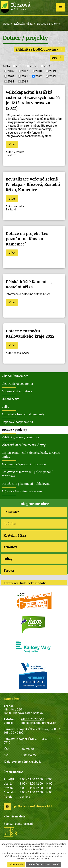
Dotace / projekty (14, 430)
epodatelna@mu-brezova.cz (38, 723)
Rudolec (10, 524)
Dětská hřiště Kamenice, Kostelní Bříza (29, 284)
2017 (25, 71)
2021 (25, 76)
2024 (11, 81)
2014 (47, 66)
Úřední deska (11, 399)
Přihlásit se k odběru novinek (39, 49)
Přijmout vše (16, 864)
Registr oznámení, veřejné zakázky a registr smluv (31, 455)
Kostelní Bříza (15, 535)
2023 (53, 76)
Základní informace (15, 376)
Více (12, 144)
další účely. (42, 849)
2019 (53, 71)
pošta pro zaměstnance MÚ (33, 806)
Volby (6, 407)
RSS (57, 58)
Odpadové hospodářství (17, 422)
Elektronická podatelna (17, 384)
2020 (11, 76)
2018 (39, 71)
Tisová (9, 570)
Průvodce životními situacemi (22, 491)
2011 (19, 66)
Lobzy (8, 559)
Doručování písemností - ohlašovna (26, 484)
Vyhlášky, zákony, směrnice (21, 437)
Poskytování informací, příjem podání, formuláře (28, 474)
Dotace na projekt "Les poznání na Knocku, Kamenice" (27, 239)
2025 (25, 81)
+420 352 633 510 (32, 719)
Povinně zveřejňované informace (24, 464)
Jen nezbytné (35, 864)
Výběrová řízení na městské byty (24, 445)
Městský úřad (23, 24)
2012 (33, 66)
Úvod (6, 24)
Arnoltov (10, 547)
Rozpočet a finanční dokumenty (23, 414)
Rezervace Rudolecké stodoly (25, 583)
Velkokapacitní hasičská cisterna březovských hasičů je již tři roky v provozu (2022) (33, 100)
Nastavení (53, 864)
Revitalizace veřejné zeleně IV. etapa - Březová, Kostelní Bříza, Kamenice (33, 184)
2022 (39, 76)
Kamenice (11, 512)
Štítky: (7, 66)
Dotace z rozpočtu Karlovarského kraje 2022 (30, 333)
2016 (11, 71)
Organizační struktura (17, 391)
